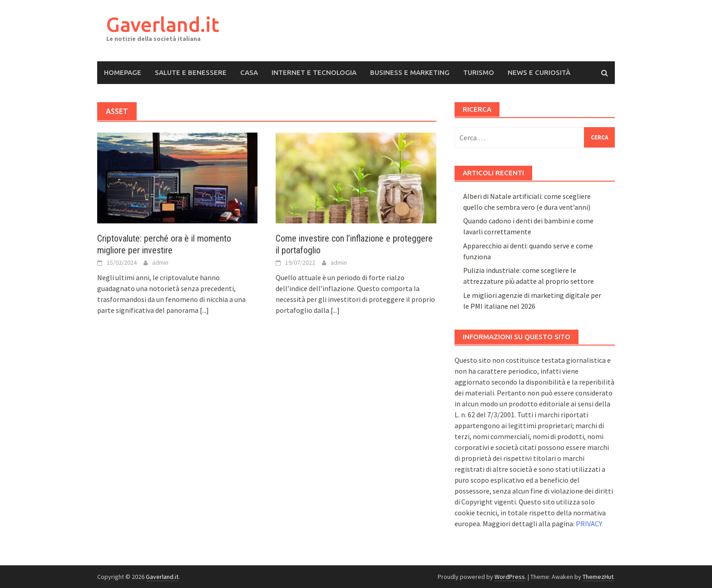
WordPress (510, 577)
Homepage (123, 72)
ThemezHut (598, 577)
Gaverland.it (163, 24)
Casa (249, 72)
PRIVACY (589, 524)
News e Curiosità (539, 72)
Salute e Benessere (191, 72)
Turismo (479, 72)
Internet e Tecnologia (314, 72)
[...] (204, 310)
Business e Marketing (410, 72)
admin (160, 262)
